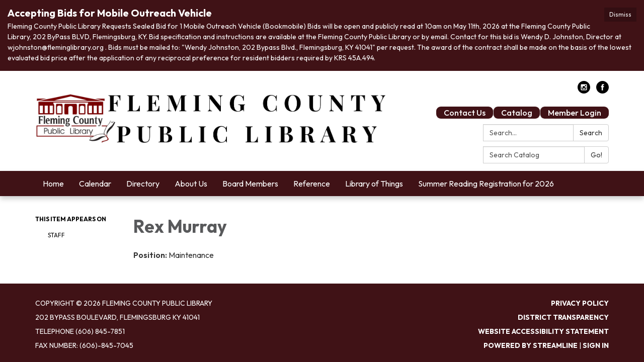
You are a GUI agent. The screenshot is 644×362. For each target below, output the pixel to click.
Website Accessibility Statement (543, 331)
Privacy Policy (580, 303)
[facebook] (602, 90)
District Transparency (563, 317)
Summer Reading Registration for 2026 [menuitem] (486, 184)
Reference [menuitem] (312, 184)
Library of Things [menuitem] (374, 184)
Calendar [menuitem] (95, 184)
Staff (56, 235)
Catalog (517, 113)
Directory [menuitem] (143, 184)
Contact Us (465, 113)
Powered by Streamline (531, 345)
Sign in (596, 345)
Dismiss (620, 14)
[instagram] (584, 90)
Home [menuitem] (53, 184)
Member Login (575, 113)
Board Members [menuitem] (250, 184)
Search (591, 133)
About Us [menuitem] (191, 184)
